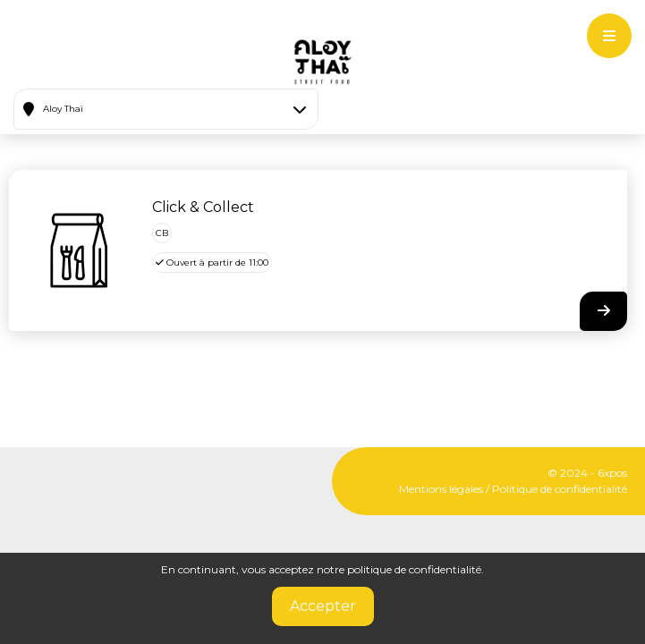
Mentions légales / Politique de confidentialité (513, 489)
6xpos (612, 473)
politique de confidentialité (414, 569)
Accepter (323, 606)
